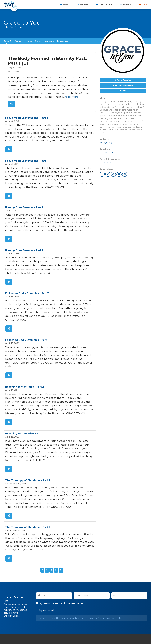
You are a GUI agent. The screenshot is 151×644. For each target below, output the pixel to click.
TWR (77, 635)
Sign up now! (46, 569)
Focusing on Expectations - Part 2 (27, 114)
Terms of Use (109, 577)
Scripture (49, 41)
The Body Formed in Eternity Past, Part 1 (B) (49, 60)
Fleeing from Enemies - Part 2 (24, 199)
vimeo (119, 174)
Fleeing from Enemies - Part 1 (24, 240)
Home (22, 628)
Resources (126, 628)
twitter (108, 174)
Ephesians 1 (15, 70)
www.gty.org (106, 142)
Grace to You (106, 162)
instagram (125, 174)
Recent (7, 41)
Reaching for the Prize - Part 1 (24, 403)
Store (124, 91)
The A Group (97, 635)
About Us (35, 628)
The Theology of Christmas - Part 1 (28, 489)
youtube (113, 174)
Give (144, 4)
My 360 (84, 4)
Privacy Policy (94, 577)
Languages (63, 41)
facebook (102, 174)
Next (61, 530)
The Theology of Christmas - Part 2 (28, 444)
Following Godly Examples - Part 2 (27, 277)
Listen (11, 100)
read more (14, 93)
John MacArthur (107, 152)
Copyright (109, 628)
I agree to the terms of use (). (60, 562)
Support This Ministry (124, 85)
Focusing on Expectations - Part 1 (26, 155)
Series (38, 41)
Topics (29, 41)
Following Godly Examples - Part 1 (27, 318)
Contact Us (50, 628)
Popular (18, 41)
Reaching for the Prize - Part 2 (25, 359)
